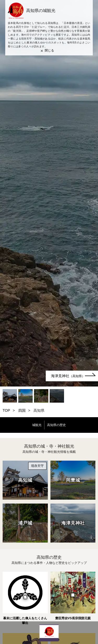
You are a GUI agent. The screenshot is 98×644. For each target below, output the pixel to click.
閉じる (49, 50)
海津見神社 (68, 376)
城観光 (37, 425)
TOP (6, 410)
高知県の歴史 (56, 425)
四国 (22, 410)
